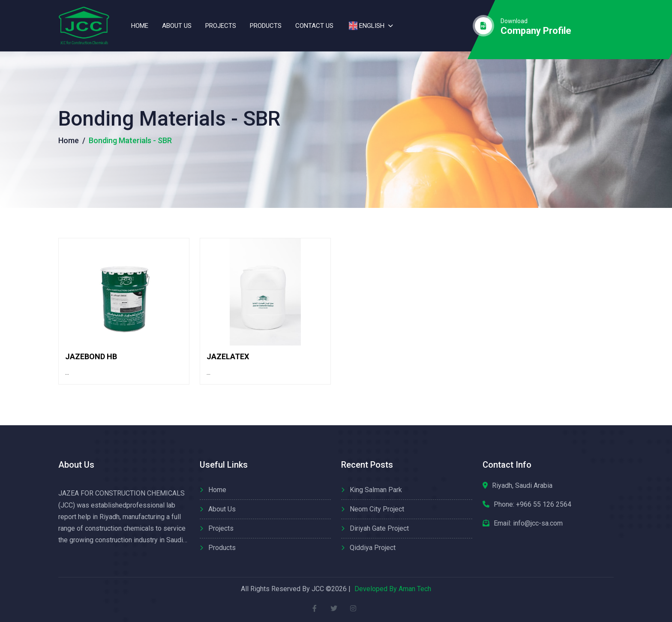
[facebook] (315, 608)
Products (266, 26)
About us (177, 26)
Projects (221, 26)
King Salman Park (376, 490)
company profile (536, 31)
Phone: (532, 505)
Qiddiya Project (373, 548)
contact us (314, 26)
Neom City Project (377, 509)
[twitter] (334, 608)
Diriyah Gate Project (379, 528)
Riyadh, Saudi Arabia (522, 485)
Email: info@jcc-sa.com (528, 523)
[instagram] (353, 608)
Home (140, 26)
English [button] (366, 26)
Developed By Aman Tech (393, 589)
